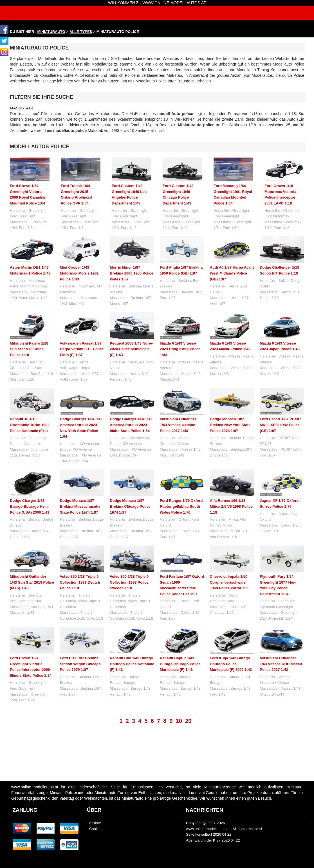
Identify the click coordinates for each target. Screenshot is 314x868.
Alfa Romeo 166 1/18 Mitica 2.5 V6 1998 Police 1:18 (231, 506)
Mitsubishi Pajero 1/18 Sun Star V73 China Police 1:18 (29, 349)
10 (179, 721)
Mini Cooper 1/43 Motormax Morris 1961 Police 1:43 (79, 273)
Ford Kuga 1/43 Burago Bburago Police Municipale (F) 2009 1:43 (231, 664)
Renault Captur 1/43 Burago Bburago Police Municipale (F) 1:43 (180, 664)
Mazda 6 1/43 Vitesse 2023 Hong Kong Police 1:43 (180, 349)
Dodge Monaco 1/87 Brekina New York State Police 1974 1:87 (230, 425)
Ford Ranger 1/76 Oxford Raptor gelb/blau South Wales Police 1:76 (181, 506)
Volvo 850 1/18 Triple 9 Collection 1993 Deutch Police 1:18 (80, 582)
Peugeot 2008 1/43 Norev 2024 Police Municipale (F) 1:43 (131, 349)
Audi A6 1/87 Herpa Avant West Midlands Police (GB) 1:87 (232, 273)
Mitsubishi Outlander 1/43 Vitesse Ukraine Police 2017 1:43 (178, 425)
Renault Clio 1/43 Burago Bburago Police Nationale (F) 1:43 (132, 664)
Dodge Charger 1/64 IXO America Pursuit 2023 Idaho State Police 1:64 (131, 425)
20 (188, 721)
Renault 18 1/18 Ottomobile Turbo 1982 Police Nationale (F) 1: (30, 425)
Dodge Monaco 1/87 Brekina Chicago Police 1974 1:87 (130, 506)
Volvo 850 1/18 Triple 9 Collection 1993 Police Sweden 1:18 (129, 582)
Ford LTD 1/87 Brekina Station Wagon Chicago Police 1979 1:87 (80, 664)
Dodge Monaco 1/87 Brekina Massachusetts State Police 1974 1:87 (80, 506)
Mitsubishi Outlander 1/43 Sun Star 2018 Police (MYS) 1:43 (32, 582)
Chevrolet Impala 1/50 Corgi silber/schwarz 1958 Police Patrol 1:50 (230, 582)
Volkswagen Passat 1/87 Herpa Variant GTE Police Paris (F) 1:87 (82, 349)
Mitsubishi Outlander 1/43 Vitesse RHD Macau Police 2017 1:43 (281, 664)
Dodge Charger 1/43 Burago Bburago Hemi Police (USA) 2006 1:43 (30, 506)
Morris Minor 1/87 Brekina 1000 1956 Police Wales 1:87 (132, 273)
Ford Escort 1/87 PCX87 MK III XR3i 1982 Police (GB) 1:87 (280, 425)
